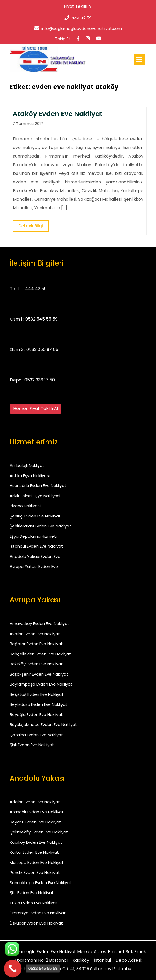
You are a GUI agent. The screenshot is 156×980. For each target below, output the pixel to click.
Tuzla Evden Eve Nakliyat (34, 903)
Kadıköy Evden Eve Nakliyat (36, 842)
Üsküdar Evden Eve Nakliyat (36, 923)
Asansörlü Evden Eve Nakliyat (38, 486)
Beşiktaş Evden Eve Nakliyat (37, 694)
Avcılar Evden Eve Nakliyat (35, 634)
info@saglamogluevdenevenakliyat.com (78, 28)
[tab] (139, 60)
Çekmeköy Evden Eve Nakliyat (39, 832)
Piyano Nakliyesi (25, 506)
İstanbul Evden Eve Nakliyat (36, 546)
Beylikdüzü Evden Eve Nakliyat (39, 704)
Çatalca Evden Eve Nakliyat (36, 735)
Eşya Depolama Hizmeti (33, 536)
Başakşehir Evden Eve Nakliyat (39, 674)
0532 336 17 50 (40, 380)
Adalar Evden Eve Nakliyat (35, 802)
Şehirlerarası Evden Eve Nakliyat (40, 526)
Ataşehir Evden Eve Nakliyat (37, 812)
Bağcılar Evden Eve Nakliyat (36, 644)
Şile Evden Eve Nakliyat (32, 893)
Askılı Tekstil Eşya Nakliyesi (35, 496)
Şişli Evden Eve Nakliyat (32, 745)
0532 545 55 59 (41, 319)
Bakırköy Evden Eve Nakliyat (36, 664)
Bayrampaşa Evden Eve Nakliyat (41, 684)
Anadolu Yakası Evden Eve (35, 556)
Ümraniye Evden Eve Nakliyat (38, 913)
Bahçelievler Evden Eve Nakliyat (40, 654)
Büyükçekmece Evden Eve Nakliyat (43, 724)
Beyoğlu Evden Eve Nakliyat (36, 715)
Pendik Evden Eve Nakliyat (35, 872)
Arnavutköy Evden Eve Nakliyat (39, 623)
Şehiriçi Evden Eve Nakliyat (35, 516)
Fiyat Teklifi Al (78, 6)
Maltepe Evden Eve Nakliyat (37, 862)
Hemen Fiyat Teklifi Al (36, 409)
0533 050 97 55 (42, 350)
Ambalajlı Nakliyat (27, 465)
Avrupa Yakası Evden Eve (34, 566)
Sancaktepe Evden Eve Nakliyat (41, 883)
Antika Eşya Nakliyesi (30, 476)
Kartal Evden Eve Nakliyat (34, 852)
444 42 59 (78, 18)
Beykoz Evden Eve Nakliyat (35, 822)
